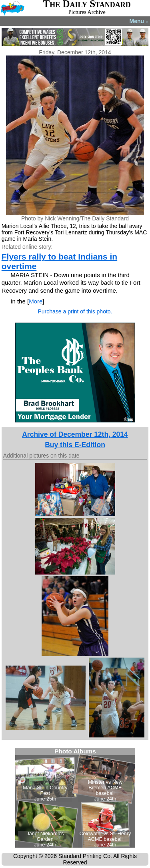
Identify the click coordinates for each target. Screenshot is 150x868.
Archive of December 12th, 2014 (75, 434)
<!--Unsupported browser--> (75, 798)
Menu (139, 21)
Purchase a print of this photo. (75, 311)
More (36, 301)
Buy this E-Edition (75, 445)
